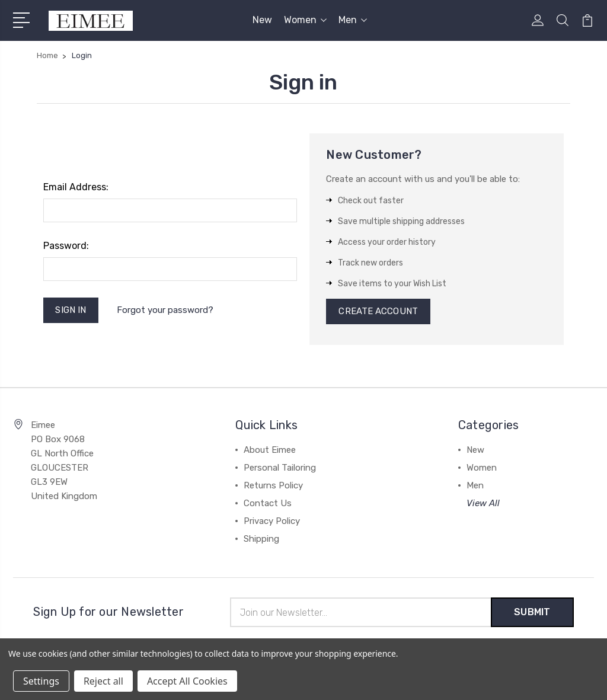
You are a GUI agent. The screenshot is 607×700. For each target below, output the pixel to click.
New (262, 20)
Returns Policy (273, 486)
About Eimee (270, 450)
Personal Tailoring (280, 468)
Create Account (378, 312)
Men (353, 20)
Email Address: (76, 187)
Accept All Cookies (187, 681)
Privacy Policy (272, 522)
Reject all (103, 681)
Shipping (261, 539)
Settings (41, 681)
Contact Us (268, 504)
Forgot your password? (165, 310)
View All (483, 504)
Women (305, 20)
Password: (66, 246)
